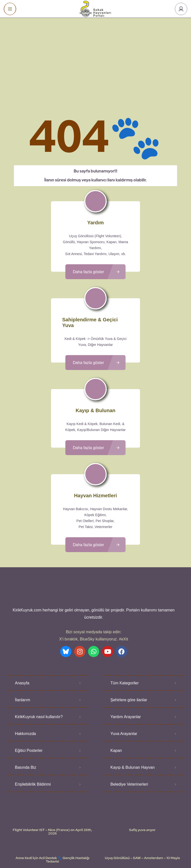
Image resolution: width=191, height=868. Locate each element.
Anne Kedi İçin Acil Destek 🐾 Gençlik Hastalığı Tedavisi (52, 817)
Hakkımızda (25, 691)
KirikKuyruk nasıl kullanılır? (39, 674)
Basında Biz (25, 725)
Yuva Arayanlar (124, 691)
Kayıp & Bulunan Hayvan (133, 725)
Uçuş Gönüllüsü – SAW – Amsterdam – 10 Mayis (142, 815)
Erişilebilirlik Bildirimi (33, 742)
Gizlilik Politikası (125, 849)
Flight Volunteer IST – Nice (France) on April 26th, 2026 (52, 789)
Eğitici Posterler (29, 708)
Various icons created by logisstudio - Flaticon (95, 855)
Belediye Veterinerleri (129, 742)
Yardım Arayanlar (126, 674)
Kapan (116, 708)
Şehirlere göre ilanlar (129, 657)
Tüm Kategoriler (125, 640)
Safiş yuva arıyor (142, 787)
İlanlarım (23, 657)
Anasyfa (22, 640)
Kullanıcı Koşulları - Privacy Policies (82, 849)
